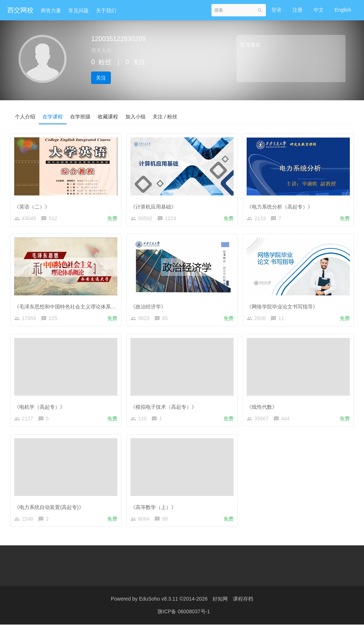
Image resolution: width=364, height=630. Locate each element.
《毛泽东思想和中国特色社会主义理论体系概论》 (72, 306)
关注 (101, 78)
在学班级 (80, 117)
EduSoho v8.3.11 (159, 605)
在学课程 (53, 117)
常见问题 (78, 11)
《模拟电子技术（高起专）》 (165, 408)
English (343, 10)
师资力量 (51, 11)
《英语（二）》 (34, 205)
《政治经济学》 (150, 306)
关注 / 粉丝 (165, 117)
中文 (319, 10)
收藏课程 (108, 117)
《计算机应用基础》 (155, 205)
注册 (298, 10)
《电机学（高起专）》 (41, 408)
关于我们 (106, 11)
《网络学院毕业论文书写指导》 (284, 306)
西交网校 (20, 10)
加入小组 (136, 117)
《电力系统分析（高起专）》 (282, 205)
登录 (276, 10)
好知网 (220, 605)
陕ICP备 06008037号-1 (184, 617)
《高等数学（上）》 (155, 510)
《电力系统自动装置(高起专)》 (51, 510)
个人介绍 (25, 117)
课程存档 (243, 605)
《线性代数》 (264, 408)
